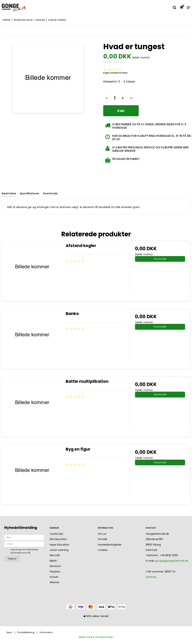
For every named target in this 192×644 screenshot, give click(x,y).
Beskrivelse (9, 193)
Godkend (12, 559)
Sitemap (151, 577)
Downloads (50, 193)
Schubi (54, 577)
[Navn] (24, 537)
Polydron (55, 572)
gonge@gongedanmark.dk (172, 561)
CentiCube (56, 534)
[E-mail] (24, 544)
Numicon (55, 566)
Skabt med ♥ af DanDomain (96, 637)
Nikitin (53, 561)
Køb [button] (121, 111)
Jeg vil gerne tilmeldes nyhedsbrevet (27, 551)
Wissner (55, 582)
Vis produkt (160, 259)
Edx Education (58, 539)
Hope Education (60, 545)
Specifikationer (30, 193)
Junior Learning (59, 550)
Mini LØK (55, 555)
